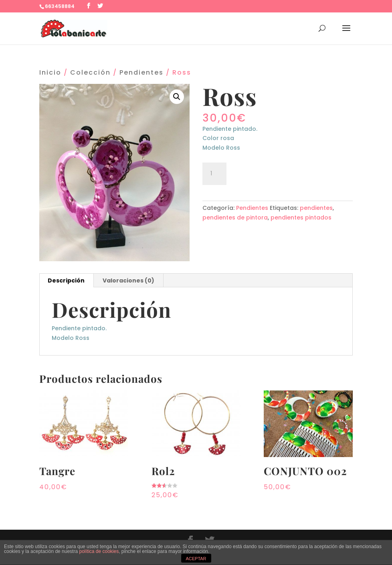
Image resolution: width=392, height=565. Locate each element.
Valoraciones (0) (128, 280)
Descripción (66, 280)
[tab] (66, 280)
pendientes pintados (301, 217)
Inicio (50, 72)
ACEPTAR (196, 559)
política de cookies (99, 551)
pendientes (316, 208)
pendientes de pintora (235, 217)
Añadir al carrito (276, 173)
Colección (90, 72)
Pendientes (141, 72)
